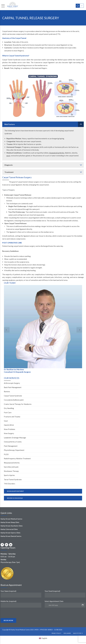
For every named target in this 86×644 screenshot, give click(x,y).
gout (8, 156)
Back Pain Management (13, 387)
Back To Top (77, 633)
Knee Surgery (9, 433)
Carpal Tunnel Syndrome (13, 396)
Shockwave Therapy (11, 471)
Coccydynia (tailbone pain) (14, 400)
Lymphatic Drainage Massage (15, 438)
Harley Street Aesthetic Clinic (12, 526)
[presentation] (18, 618)
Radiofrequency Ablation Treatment (17, 458)
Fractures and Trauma (12, 417)
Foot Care (8, 412)
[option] (43, 329)
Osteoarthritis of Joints (13, 442)
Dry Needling (9, 408)
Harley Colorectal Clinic (9, 529)
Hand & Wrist (9, 425)
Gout (6, 421)
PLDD (6, 454)
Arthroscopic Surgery (12, 383)
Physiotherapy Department (14, 450)
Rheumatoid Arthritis (12, 463)
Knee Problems (10, 429)
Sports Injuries (9, 475)
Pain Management (11, 446)
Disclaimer (67, 633)
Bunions (7, 391)
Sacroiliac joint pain (11, 467)
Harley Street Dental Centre (11, 536)
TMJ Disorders (10, 484)
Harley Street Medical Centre (11, 519)
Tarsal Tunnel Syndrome (13, 479)
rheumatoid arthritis (57, 153)
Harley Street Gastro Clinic (10, 533)
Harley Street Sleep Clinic (10, 522)
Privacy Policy (56, 633)
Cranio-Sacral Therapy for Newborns (18, 404)
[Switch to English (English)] (43, 638)
